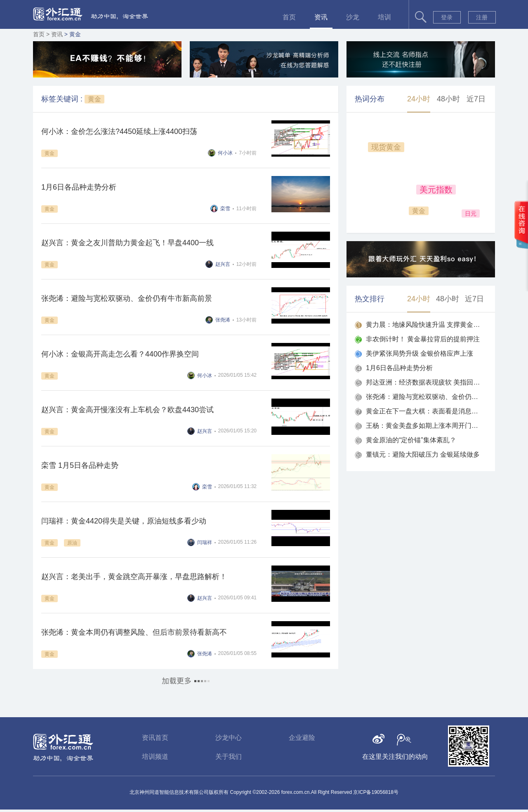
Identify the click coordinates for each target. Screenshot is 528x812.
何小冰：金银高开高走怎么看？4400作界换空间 (120, 354)
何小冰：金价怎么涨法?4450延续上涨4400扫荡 (119, 131)
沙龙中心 (229, 738)
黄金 (94, 99)
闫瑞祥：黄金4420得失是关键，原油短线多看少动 (124, 521)
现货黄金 (386, 147)
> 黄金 (73, 34)
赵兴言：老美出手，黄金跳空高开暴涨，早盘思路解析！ (134, 577)
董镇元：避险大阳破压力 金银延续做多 (423, 454)
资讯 (321, 17)
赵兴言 (223, 264)
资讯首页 (155, 738)
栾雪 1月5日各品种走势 (80, 465)
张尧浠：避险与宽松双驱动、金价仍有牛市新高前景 (127, 298)
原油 (72, 543)
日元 (471, 214)
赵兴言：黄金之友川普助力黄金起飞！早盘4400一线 (127, 243)
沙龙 (353, 17)
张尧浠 (223, 320)
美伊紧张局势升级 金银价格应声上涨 (420, 353)
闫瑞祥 (205, 542)
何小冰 (225, 153)
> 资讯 (55, 34)
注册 (482, 17)
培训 (384, 17)
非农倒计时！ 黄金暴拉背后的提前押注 (423, 339)
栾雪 (225, 209)
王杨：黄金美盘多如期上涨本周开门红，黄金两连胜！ (424, 426)
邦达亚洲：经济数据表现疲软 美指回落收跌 (424, 382)
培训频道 (155, 757)
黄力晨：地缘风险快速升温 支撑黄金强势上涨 (424, 325)
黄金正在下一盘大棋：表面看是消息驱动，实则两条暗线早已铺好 (424, 411)
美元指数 (436, 190)
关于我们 (229, 757)
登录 (447, 17)
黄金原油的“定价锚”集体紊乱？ (411, 440)
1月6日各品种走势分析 (79, 187)
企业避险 (302, 738)
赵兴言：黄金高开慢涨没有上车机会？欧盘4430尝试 (127, 410)
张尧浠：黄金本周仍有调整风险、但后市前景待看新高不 (134, 632)
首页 (289, 17)
